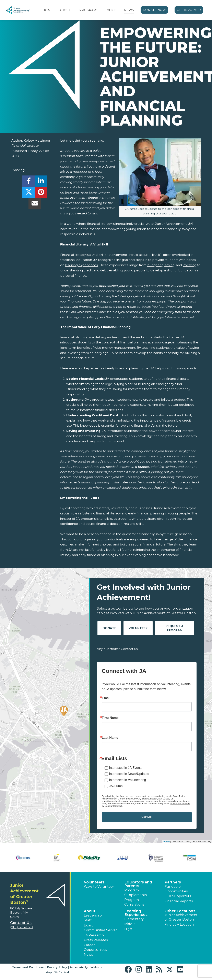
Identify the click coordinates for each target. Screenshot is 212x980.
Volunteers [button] (94, 882)
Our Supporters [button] (178, 896)
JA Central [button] (62, 972)
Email (106, 698)
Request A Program (175, 628)
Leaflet (166, 841)
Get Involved (189, 10)
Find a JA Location (179, 925)
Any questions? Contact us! (117, 649)
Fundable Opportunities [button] (176, 889)
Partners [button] (173, 882)
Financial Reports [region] (179, 901)
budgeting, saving (161, 265)
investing (190, 265)
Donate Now (154, 10)
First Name (110, 718)
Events (111, 10)
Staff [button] (88, 920)
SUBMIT (147, 817)
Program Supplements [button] (136, 892)
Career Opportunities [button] (95, 947)
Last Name (110, 738)
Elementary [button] (134, 919)
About (65, 10)
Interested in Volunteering (127, 780)
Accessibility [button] (79, 967)
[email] (35, 204)
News (129, 10)
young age (163, 342)
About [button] (90, 911)
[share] (29, 182)
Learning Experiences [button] (136, 913)
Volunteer (138, 628)
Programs (89, 10)
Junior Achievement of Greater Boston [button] (181, 917)
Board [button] (89, 925)
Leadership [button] (93, 915)
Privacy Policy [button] (57, 967)
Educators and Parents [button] (138, 884)
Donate (109, 628)
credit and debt (96, 270)
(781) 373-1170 (21, 927)
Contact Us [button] (21, 923)
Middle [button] (130, 924)
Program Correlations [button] (134, 902)
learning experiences (81, 265)
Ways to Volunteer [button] (99, 887)
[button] (72, 10)
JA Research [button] (94, 935)
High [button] (128, 929)
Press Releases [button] (96, 940)
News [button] (88, 955)
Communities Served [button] (101, 930)
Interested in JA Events (126, 768)
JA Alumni (116, 786)
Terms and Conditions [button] (28, 967)
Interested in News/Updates (129, 774)
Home (48, 10)
